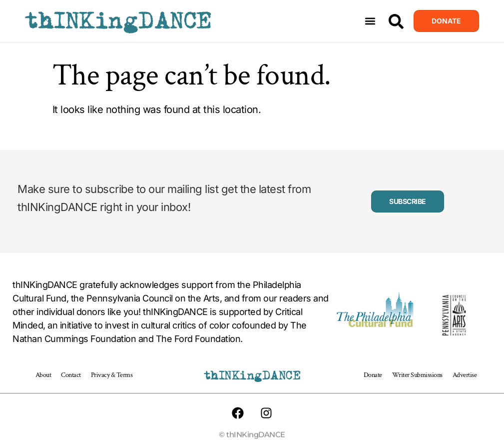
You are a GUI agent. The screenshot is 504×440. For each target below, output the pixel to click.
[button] (370, 21)
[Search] (396, 21)
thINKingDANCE (118, 21)
